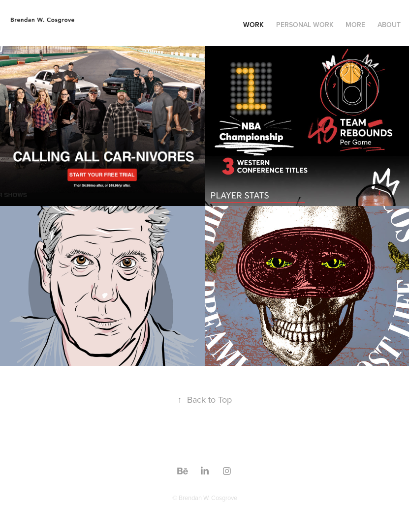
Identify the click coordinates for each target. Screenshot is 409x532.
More (355, 25)
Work (253, 25)
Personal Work (305, 25)
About (389, 25)
